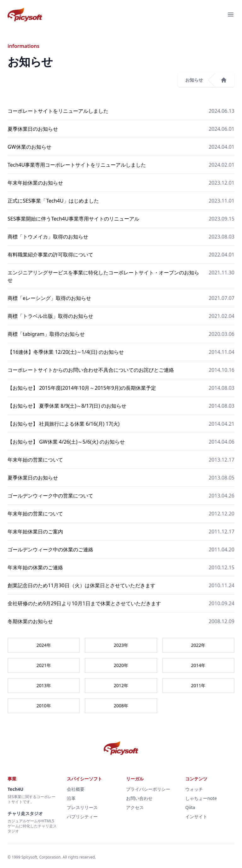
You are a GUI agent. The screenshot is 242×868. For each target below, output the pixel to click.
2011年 (198, 685)
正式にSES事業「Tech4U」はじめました (53, 201)
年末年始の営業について (35, 460)
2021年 (44, 665)
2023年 (121, 645)
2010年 (44, 706)
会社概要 (76, 789)
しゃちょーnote (201, 798)
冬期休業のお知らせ (30, 621)
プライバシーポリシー (148, 789)
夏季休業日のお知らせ (33, 129)
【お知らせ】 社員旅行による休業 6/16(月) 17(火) (63, 424)
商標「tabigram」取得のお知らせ (46, 334)
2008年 (121, 706)
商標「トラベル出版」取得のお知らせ (50, 316)
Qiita (190, 807)
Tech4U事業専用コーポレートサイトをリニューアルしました (77, 165)
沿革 (71, 798)
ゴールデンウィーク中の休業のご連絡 (50, 549)
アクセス (135, 807)
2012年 (121, 685)
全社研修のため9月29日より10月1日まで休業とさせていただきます (84, 603)
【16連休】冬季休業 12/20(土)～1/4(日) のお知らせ (66, 352)
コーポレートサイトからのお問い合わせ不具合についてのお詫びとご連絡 (91, 370)
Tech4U (15, 789)
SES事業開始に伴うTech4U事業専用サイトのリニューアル (73, 219)
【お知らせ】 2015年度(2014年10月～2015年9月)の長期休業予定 (82, 388)
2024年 (44, 645)
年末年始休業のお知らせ (35, 183)
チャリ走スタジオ (25, 813)
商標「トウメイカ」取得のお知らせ (48, 237)
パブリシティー (82, 816)
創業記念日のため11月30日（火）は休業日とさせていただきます (81, 585)
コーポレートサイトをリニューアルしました (58, 111)
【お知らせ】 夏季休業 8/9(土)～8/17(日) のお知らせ (67, 406)
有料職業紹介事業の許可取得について (50, 255)
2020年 (121, 665)
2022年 (198, 645)
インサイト (196, 816)
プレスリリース (82, 807)
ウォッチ (194, 789)
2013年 (44, 685)
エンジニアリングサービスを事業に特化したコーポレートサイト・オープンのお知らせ (103, 276)
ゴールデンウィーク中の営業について (50, 496)
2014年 (198, 665)
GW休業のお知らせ (29, 147)
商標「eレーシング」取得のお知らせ (49, 298)
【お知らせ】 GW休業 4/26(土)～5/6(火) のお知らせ (66, 442)
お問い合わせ (139, 798)
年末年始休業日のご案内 (35, 532)
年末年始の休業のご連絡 (35, 567)
